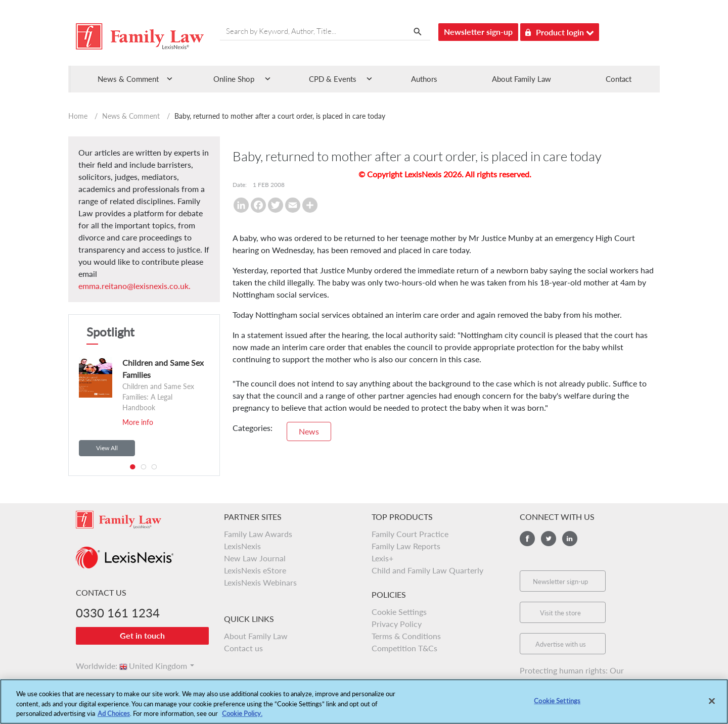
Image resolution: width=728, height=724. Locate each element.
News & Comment (131, 116)
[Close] (712, 706)
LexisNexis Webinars (260, 582)
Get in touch (142, 635)
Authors (424, 79)
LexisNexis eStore (255, 570)
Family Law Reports (406, 546)
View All (107, 448)
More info (138, 422)
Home (78, 116)
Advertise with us (561, 644)
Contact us (243, 648)
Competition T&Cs (404, 648)
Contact (619, 79)
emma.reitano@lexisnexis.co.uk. (134, 286)
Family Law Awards (258, 534)
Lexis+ (382, 558)
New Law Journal (255, 558)
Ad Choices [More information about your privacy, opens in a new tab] (114, 719)
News (309, 431)
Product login (560, 31)
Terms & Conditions (406, 636)
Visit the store (560, 613)
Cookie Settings (399, 612)
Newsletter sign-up (478, 32)
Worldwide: (92, 666)
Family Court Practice (410, 534)
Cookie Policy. (242, 719)
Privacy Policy (397, 624)
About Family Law (521, 79)
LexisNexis (242, 546)
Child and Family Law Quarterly (427, 570)
